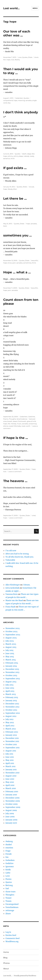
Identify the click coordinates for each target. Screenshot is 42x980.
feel (33, 154)
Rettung (9, 885)
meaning (21, 100)
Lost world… (11, 8)
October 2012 (11, 710)
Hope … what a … (17, 272)
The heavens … (15, 481)
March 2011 (10, 766)
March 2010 (11, 788)
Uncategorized (12, 904)
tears (5, 226)
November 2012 (12, 707)
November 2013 (12, 672)
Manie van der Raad (14, 600)
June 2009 (10, 817)
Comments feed (12, 938)
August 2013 (11, 682)
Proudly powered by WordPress (25, 976)
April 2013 (10, 691)
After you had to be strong (17, 554)
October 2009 (12, 804)
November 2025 (13, 628)
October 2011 (11, 744)
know (10, 263)
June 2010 (10, 779)
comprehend (8, 100)
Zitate (30, 57)
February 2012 (12, 732)
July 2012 (9, 719)
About (6, 969)
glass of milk (31, 421)
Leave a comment (15, 472)
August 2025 (11, 638)
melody (13, 424)
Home (6, 952)
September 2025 (13, 635)
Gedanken (19, 98)
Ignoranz (10, 866)
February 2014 (12, 663)
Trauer (8, 898)
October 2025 (11, 631)
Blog (5, 958)
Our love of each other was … (17, 33)
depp (29, 154)
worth (28, 426)
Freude (9, 854)
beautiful (35, 260)
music (19, 424)
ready (32, 156)
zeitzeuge (10, 910)
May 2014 (10, 657)
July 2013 (9, 685)
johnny (10, 156)
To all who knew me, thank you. (20, 557)
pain (14, 263)
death (24, 154)
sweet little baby (15, 426)
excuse (32, 187)
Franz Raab (10, 607)
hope (9, 60)
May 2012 (10, 722)
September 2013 (13, 679)
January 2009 (11, 820)
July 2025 (10, 641)
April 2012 (10, 726)
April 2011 (10, 763)
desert (15, 421)
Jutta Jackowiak (12, 588)
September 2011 (12, 748)
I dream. (27, 585)
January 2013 (11, 700)
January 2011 (11, 770)
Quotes (25, 57)
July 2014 (9, 650)
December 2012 (12, 704)
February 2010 (12, 791)
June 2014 (10, 653)
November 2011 (12, 741)
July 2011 (9, 754)
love (13, 60)
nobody (26, 156)
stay (9, 103)
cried (34, 515)
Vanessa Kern (12, 594)
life (9, 424)
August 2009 (11, 810)
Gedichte (32, 417)
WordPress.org (12, 941)
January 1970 (11, 823)
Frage (8, 851)
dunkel (9, 844)
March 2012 (11, 729)
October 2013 (11, 675)
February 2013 (12, 697)
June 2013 (10, 688)
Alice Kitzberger (13, 585)
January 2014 (11, 666)
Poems (6, 419)
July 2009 (10, 813)
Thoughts (12, 419)
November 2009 (13, 801)
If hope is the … (16, 438)
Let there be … (15, 198)
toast (24, 426)
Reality (17, 60)
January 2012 (11, 735)
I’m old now (11, 551)
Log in (8, 932)
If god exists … (15, 168)
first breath (22, 421)
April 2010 (10, 785)
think (13, 158)
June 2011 (10, 757)
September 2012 (13, 713)
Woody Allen (12, 189)
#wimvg (9, 841)
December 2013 (12, 669)
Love (20, 57)
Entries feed (11, 935)
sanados (29, 100)
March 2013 (11, 694)
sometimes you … (17, 235)
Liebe (8, 873)
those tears (10, 892)
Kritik (8, 870)
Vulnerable (10, 560)
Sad (7, 888)
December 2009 (12, 798)
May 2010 (10, 782)
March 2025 (11, 644)
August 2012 (11, 716)
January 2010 (11, 795)
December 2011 (12, 738)
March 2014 (11, 660)
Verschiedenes (22, 419)
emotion (9, 848)
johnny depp (18, 156)
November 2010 (12, 773)
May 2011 (10, 760)
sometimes (27, 263)
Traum (8, 901)
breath (10, 421)
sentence (7, 158)
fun (7, 857)
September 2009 (13, 807)
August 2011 (11, 751)
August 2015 (11, 647)
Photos (6, 963)
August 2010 (11, 776)
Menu (35, 8)
